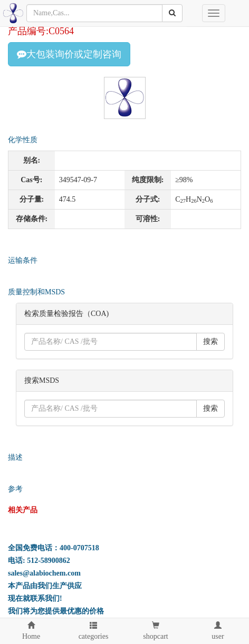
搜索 (210, 341)
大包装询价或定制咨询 (69, 54)
